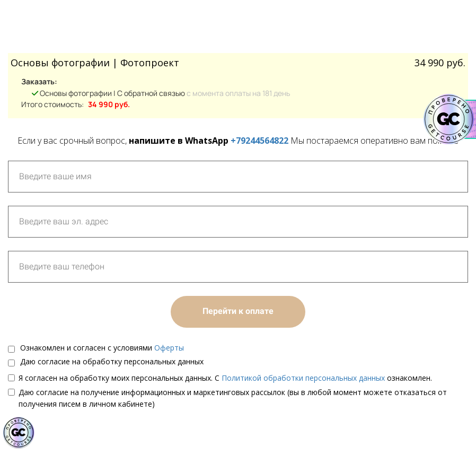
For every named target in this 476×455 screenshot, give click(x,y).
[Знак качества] (19, 433)
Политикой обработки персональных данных (303, 378)
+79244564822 (259, 141)
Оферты (169, 348)
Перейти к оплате (238, 311)
